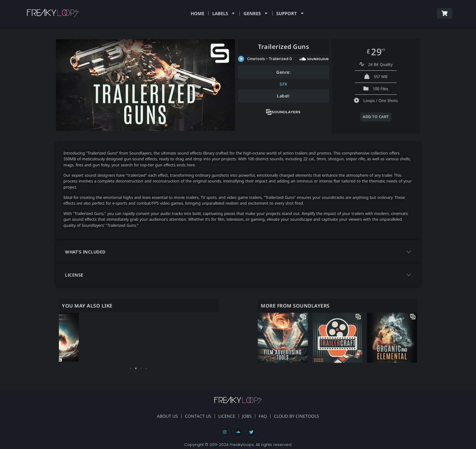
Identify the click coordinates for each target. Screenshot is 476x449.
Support (290, 13)
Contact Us (195, 416)
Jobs (247, 416)
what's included (85, 252)
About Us (162, 416)
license (74, 275)
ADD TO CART (376, 117)
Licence (225, 416)
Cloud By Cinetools (301, 416)
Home (197, 13)
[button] (238, 252)
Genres (256, 13)
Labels (224, 13)
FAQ (265, 416)
